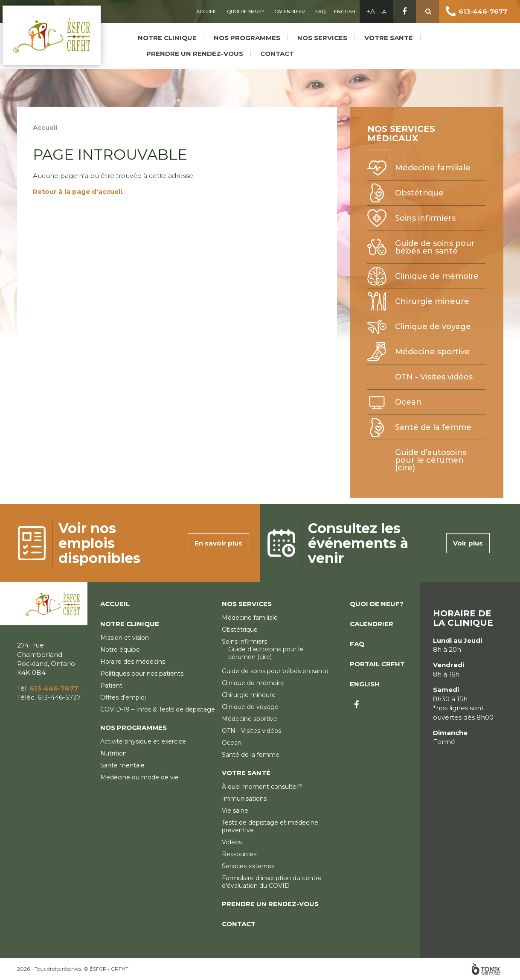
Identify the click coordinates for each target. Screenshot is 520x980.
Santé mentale (122, 765)
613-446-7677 (483, 11)
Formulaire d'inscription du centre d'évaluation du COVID (272, 882)
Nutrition (113, 753)
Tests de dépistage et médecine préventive (270, 826)
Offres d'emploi (123, 697)
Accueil (206, 12)
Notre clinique (166, 35)
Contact (276, 51)
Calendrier (290, 12)
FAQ (320, 12)
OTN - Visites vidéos (434, 377)
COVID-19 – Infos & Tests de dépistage (158, 709)
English (345, 12)
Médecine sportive (432, 352)
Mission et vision (125, 638)
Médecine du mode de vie (139, 777)
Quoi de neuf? (245, 12)
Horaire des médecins (133, 662)
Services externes (248, 866)
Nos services (321, 35)
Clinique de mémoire (437, 276)
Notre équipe (120, 650)
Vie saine (235, 811)
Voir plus (468, 543)
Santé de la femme (433, 427)
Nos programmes (246, 35)
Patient (111, 685)
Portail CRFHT (377, 664)
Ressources (239, 854)
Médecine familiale (433, 168)
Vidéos (232, 842)
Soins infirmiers (425, 218)
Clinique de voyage (433, 327)
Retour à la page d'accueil (77, 191)
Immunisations (244, 799)
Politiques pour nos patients (142, 674)
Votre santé (387, 35)
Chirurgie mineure (432, 301)
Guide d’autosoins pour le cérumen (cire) (431, 460)
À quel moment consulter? (262, 787)
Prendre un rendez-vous (193, 51)
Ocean (408, 402)
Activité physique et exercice (143, 741)
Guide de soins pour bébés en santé (435, 247)
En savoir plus (218, 543)
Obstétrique (419, 193)
